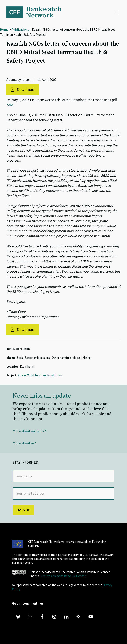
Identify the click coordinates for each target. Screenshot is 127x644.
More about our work (30, 431)
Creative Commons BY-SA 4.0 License (63, 576)
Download (23, 89)
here (10, 105)
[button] (118, 12)
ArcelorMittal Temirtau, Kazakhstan (40, 375)
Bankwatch (37, 12)
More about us (25, 443)
